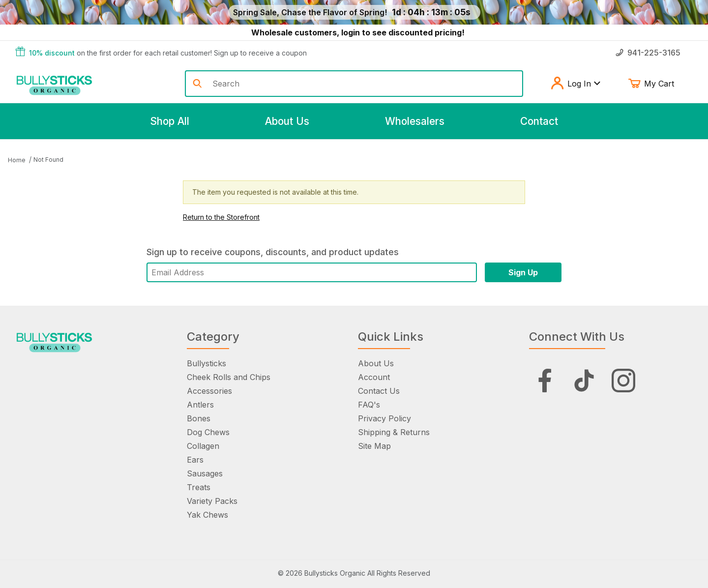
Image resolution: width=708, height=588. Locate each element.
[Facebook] (545, 381)
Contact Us (379, 391)
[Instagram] (623, 381)
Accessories (209, 391)
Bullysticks (206, 363)
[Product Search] (364, 84)
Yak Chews (207, 515)
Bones (199, 418)
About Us (376, 363)
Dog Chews (208, 432)
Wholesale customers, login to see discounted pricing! (358, 32)
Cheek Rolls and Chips (229, 377)
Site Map (374, 446)
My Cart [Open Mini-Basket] (658, 84)
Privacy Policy (384, 418)
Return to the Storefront (221, 217)
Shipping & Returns (394, 432)
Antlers (200, 405)
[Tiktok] (584, 381)
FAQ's (369, 405)
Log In (575, 84)
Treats (199, 487)
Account (374, 377)
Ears (195, 460)
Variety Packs (212, 501)
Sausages (205, 473)
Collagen (203, 446)
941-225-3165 (648, 53)
